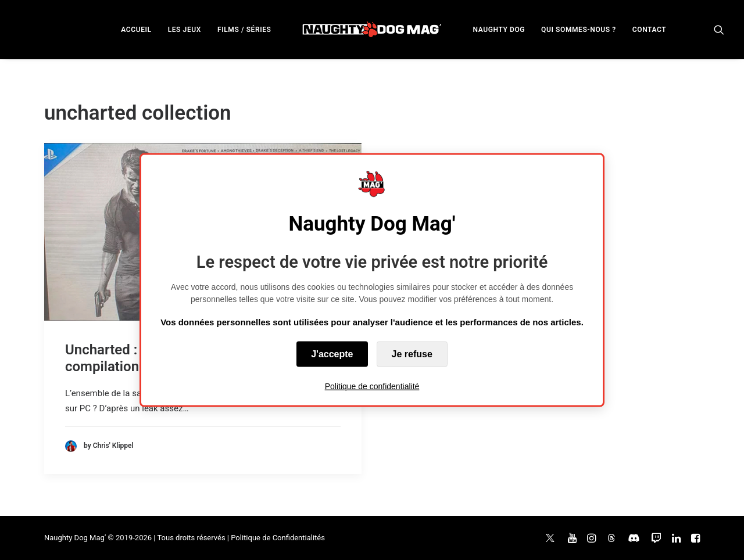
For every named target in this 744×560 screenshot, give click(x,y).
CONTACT (649, 30)
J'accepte (332, 353)
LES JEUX (185, 30)
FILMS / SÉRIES (244, 30)
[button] (719, 29)
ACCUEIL (136, 30)
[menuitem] (136, 29)
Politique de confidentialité (372, 386)
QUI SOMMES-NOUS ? (579, 30)
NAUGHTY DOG (499, 30)
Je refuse (412, 353)
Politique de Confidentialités (278, 538)
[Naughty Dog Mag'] (372, 29)
